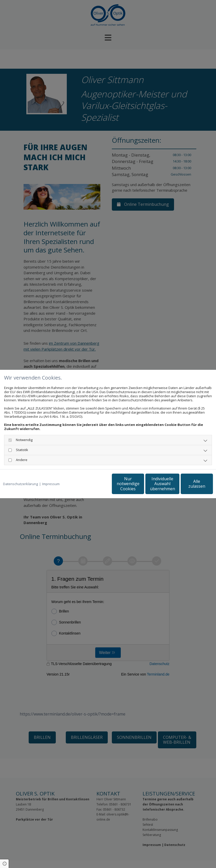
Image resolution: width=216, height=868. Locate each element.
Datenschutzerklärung (20, 484)
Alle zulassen (189, 484)
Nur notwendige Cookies (92, 484)
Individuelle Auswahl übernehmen (141, 484)
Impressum (51, 484)
